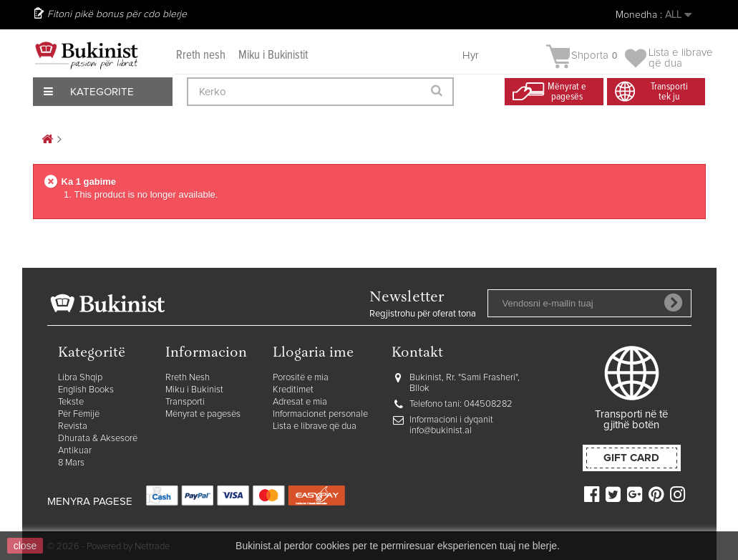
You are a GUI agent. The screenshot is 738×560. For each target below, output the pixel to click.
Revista (73, 426)
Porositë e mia (301, 378)
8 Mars (71, 463)
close (25, 546)
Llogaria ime (313, 353)
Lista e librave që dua (315, 426)
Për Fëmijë (79, 414)
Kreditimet (293, 390)
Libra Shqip (80, 378)
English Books (86, 390)
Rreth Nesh (188, 378)
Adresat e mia (300, 402)
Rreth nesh (201, 55)
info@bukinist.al (441, 431)
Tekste (71, 402)
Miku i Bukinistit (273, 55)
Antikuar (75, 451)
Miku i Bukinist (194, 390)
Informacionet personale (320, 414)
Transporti (185, 402)
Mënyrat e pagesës (203, 414)
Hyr (471, 55)
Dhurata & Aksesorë (98, 439)
